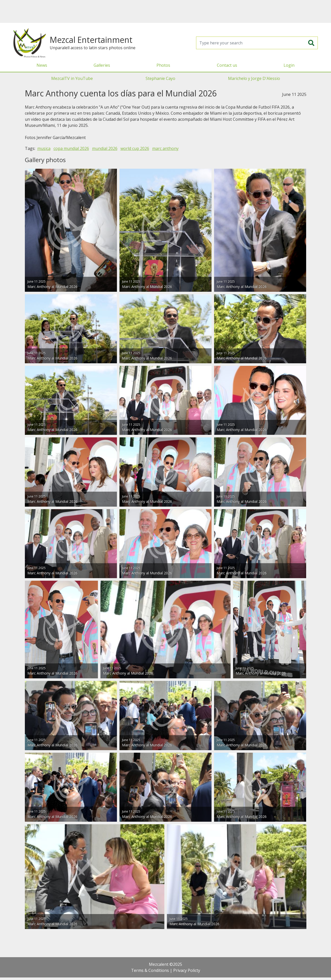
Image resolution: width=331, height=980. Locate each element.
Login (289, 65)
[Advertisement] (166, 11)
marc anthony (165, 148)
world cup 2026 (135, 148)
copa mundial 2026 (71, 148)
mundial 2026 (105, 148)
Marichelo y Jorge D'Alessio (254, 78)
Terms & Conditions (150, 970)
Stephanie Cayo (160, 78)
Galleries (102, 65)
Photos (163, 65)
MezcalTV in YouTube (72, 78)
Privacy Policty (187, 970)
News (42, 65)
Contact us (227, 65)
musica (44, 148)
